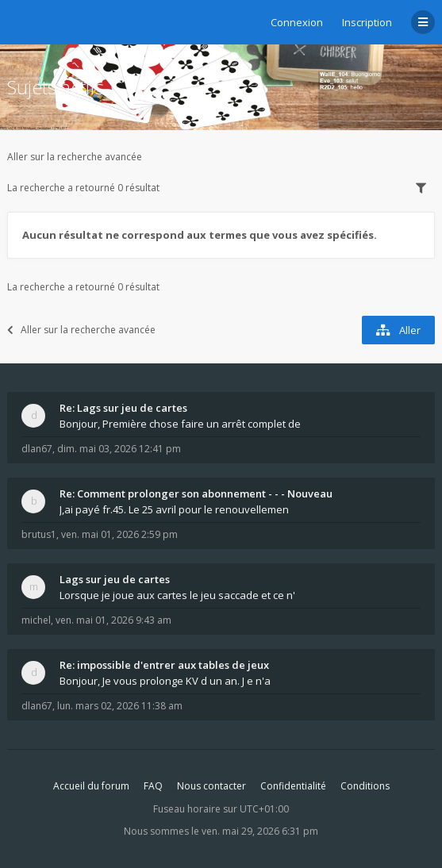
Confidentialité (293, 786)
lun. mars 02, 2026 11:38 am (120, 706)
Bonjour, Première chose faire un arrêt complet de (180, 424)
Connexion (297, 22)
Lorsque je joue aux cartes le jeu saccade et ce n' (177, 595)
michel (36, 620)
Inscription (367, 22)
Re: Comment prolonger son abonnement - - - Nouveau (196, 494)
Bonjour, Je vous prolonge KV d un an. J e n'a (165, 681)
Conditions (365, 786)
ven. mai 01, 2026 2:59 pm (119, 534)
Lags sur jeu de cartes (115, 579)
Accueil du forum (91, 786)
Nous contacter (211, 786)
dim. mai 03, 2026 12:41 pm (119, 449)
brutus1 (39, 534)
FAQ (153, 786)
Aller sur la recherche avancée (75, 157)
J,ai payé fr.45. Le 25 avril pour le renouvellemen (174, 509)
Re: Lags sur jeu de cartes (123, 408)
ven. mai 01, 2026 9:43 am (113, 620)
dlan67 (37, 449)
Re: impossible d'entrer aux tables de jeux (164, 665)
